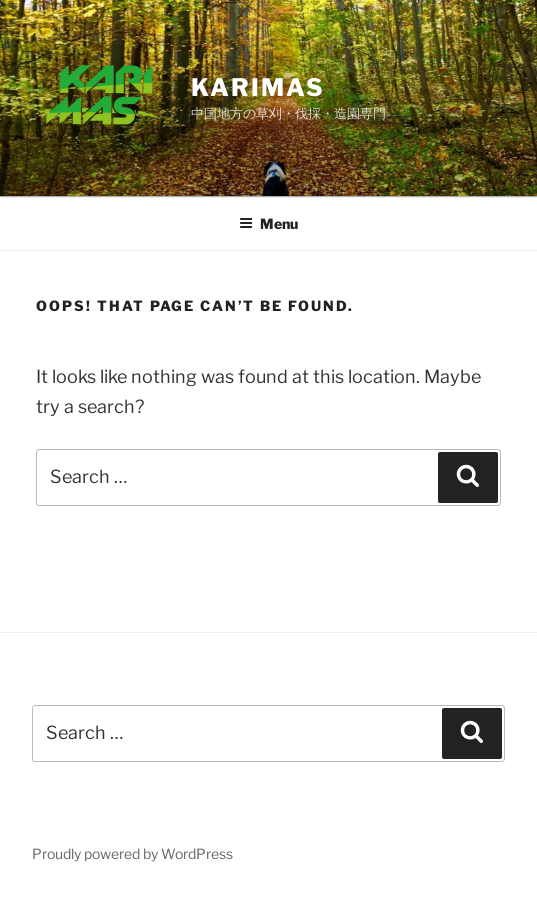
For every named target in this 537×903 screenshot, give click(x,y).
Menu (268, 223)
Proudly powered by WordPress (132, 853)
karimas (257, 87)
